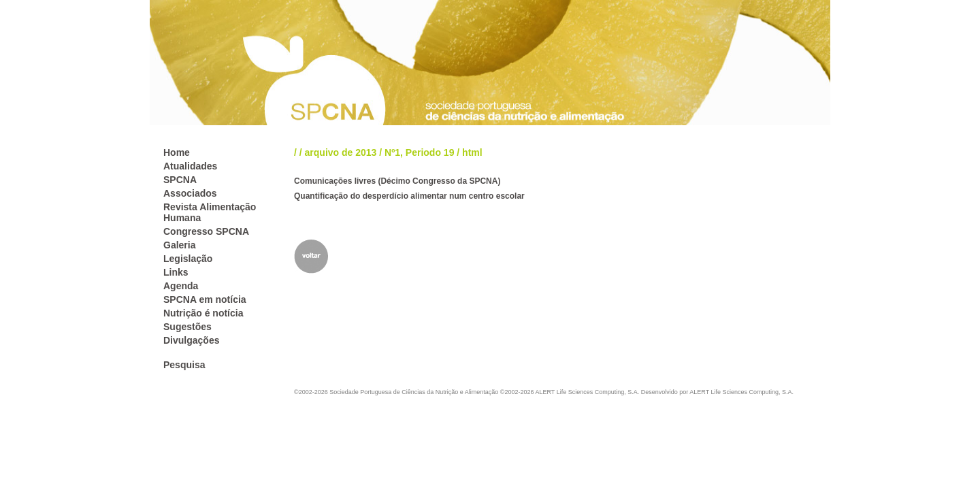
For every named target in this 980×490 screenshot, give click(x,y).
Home (177, 152)
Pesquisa (184, 365)
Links (176, 272)
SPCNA (180, 180)
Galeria (179, 245)
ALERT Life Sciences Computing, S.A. (741, 392)
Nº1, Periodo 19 (419, 152)
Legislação (188, 259)
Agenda (181, 286)
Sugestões (187, 327)
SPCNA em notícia (205, 299)
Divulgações (191, 340)
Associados (190, 193)
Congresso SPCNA (206, 231)
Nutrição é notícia (203, 313)
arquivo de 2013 (341, 152)
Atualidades (190, 166)
